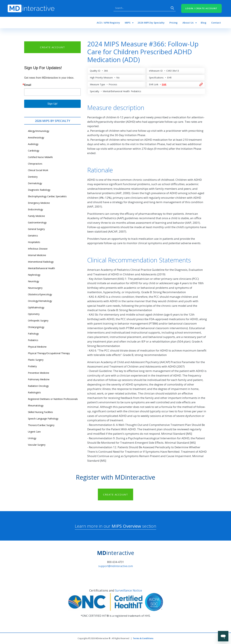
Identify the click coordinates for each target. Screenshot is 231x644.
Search (172, 8)
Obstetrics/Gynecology (40, 294)
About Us (188, 23)
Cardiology (34, 151)
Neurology (33, 281)
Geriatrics (33, 236)
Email (28, 85)
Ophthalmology (36, 307)
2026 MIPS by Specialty (151, 23)
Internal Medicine (37, 255)
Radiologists (34, 392)
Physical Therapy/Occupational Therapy (49, 353)
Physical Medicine (37, 347)
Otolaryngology (36, 327)
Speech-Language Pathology (43, 419)
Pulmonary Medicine (39, 379)
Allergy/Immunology (39, 131)
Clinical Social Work (38, 170)
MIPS (128, 23)
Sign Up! (52, 104)
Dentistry (33, 177)
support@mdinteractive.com (116, 566)
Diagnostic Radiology (39, 190)
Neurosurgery (35, 288)
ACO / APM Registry (108, 23)
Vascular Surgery (37, 445)
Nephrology (34, 275)
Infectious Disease (38, 249)
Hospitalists (34, 242)
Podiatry (32, 366)
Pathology (33, 334)
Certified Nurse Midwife (40, 157)
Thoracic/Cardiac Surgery (41, 425)
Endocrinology (35, 209)
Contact (216, 23)
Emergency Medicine (39, 203)
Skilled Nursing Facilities (40, 412)
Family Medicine (36, 216)
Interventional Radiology (41, 262)
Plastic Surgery (36, 360)
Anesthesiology (36, 138)
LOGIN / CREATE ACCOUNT (201, 8)
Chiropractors (35, 164)
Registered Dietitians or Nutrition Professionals (53, 399)
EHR (164, 84)
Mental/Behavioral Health (41, 268)
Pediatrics (33, 340)
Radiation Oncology (38, 386)
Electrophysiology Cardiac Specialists (47, 196)
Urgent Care (34, 432)
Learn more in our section (115, 526)
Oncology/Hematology (40, 301)
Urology (32, 438)
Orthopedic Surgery (38, 321)
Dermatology (35, 183)
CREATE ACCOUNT (52, 47)
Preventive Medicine (39, 373)
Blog (204, 23)
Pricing (173, 23)
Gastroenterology (37, 222)
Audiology (33, 144)
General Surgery (36, 229)
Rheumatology (36, 406)
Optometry (34, 314)
